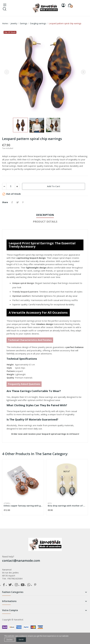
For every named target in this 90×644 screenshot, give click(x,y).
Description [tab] (45, 215)
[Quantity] (11, 186)
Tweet (18, 202)
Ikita (50, 503)
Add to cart (54, 186)
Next (83, 72)
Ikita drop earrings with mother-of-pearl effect (67, 506)
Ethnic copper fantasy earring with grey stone (23, 506)
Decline (10, 640)
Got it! (21, 640)
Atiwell (7, 503)
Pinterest (23, 202)
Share (12, 202)
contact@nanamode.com (21, 560)
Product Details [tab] (45, 222)
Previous (7, 72)
